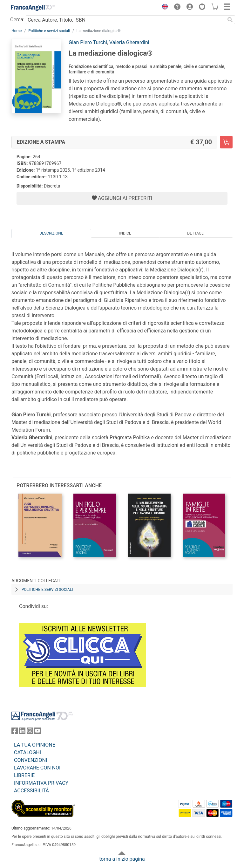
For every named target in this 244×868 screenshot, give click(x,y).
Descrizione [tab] (51, 233)
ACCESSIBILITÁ (31, 791)
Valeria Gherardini (129, 42)
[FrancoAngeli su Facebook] (15, 732)
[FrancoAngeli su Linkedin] (22, 732)
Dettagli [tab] (196, 233)
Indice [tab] (125, 233)
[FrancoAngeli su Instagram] (30, 732)
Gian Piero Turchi (88, 42)
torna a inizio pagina (122, 859)
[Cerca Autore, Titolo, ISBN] (125, 20)
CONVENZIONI (30, 760)
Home (17, 31)
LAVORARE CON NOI (37, 768)
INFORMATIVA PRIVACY (41, 783)
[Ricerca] (230, 20)
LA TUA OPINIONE (35, 745)
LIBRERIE (24, 775)
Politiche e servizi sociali (49, 31)
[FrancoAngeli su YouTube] (37, 732)
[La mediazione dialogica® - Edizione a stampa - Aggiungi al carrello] (226, 142)
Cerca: (17, 20)
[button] (163, 8)
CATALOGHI (27, 752)
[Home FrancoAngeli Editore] (33, 8)
